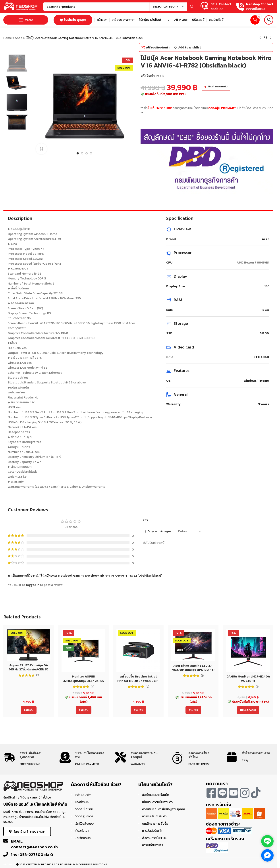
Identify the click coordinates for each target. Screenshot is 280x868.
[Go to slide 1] (78, 153)
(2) (147, 687)
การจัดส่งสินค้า (152, 831)
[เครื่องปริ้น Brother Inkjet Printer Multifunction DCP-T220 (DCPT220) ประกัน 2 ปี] (138, 651)
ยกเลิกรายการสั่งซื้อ (155, 824)
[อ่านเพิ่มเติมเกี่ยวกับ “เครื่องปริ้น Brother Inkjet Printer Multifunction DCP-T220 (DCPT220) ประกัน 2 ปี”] (138, 710)
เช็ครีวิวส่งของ (84, 824)
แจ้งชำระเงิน (82, 802)
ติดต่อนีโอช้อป (84, 809)
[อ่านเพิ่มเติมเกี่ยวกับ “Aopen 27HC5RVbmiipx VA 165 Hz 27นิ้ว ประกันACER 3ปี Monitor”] (29, 710)
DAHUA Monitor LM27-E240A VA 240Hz (248, 679)
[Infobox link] (216, 7)
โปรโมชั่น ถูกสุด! (73, 20)
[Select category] (168, 7)
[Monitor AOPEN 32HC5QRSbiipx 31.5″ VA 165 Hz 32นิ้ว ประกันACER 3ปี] (83, 651)
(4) (92, 687)
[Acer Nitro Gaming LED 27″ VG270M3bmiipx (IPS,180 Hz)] (193, 645)
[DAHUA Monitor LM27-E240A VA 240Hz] (248, 651)
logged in (33, 585)
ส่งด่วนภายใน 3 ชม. (154, 838)
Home (8, 38)
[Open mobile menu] (26, 20)
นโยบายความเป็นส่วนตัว (157, 802)
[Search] (120, 7)
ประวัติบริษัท (83, 838)
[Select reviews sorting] (189, 531)
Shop (19, 38)
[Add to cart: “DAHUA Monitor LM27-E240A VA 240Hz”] (248, 710)
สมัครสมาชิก (83, 795)
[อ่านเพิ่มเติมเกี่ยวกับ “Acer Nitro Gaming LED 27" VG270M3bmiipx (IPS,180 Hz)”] (193, 710)
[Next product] (271, 38)
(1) (38, 675)
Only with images (159, 531)
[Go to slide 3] (87, 153)
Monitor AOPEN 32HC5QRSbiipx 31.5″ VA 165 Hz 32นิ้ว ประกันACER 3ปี (84, 681)
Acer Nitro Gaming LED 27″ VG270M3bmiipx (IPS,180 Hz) (193, 668)
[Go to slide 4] (91, 153)
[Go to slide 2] (82, 153)
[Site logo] (21, 6)
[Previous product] (260, 38)
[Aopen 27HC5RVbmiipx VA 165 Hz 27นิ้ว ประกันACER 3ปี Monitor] (29, 645)
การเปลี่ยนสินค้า (153, 845)
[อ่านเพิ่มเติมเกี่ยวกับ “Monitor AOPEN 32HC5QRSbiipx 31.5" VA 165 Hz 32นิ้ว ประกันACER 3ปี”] (84, 710)
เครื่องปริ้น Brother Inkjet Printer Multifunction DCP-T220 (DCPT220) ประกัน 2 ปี (138, 681)
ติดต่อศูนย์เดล (84, 816)
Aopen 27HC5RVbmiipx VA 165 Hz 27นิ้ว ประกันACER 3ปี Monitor (29, 670)
